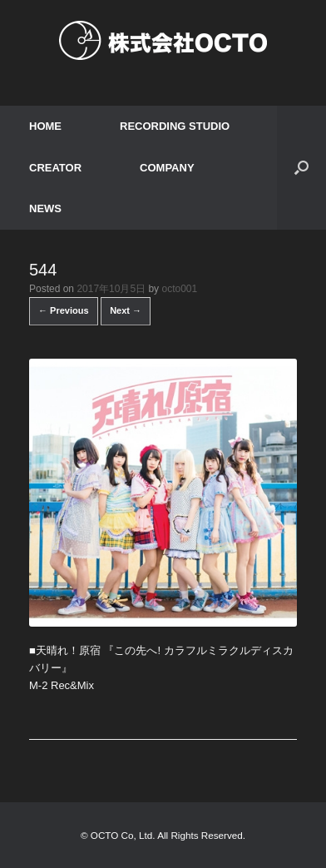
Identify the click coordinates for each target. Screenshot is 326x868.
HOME (45, 126)
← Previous (64, 310)
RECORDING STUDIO (175, 126)
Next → (126, 310)
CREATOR (55, 168)
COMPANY (167, 168)
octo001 (179, 289)
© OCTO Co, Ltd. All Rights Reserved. (163, 835)
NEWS (45, 208)
